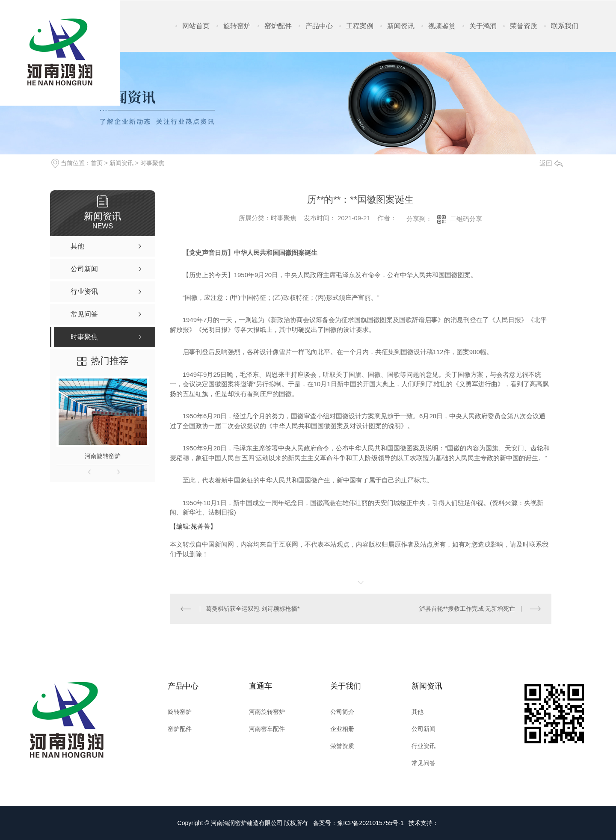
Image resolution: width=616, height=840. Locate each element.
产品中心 (319, 26)
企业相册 (342, 729)
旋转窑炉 (237, 26)
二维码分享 (466, 219)
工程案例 (360, 26)
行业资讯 (423, 746)
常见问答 (423, 763)
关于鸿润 (483, 26)
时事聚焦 (152, 163)
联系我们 (565, 26)
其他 (418, 712)
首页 (97, 163)
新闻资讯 (401, 26)
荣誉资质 (524, 26)
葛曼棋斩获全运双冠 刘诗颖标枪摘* (253, 609)
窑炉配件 (278, 26)
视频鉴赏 (442, 26)
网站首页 (196, 26)
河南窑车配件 (267, 729)
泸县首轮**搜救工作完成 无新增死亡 (467, 609)
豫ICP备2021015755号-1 (370, 823)
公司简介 (342, 712)
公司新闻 (423, 729)
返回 (551, 163)
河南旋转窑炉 (103, 456)
